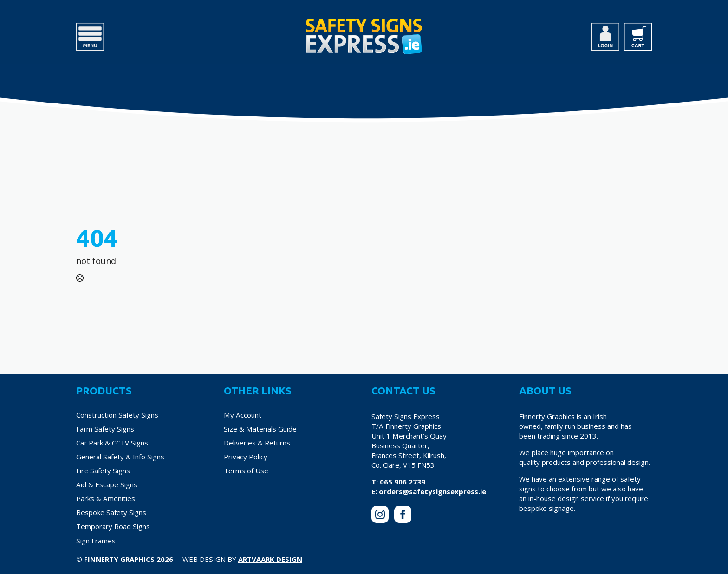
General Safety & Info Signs (120, 457)
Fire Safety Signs (103, 471)
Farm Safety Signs (105, 429)
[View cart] (638, 37)
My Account (243, 415)
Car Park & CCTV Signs (112, 443)
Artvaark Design (270, 559)
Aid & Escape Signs (107, 484)
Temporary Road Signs (113, 526)
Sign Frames (96, 541)
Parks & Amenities (106, 498)
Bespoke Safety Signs (111, 512)
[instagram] (380, 514)
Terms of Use (246, 471)
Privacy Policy (246, 457)
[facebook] (403, 514)
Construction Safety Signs (117, 415)
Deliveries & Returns (257, 443)
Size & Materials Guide (260, 429)
